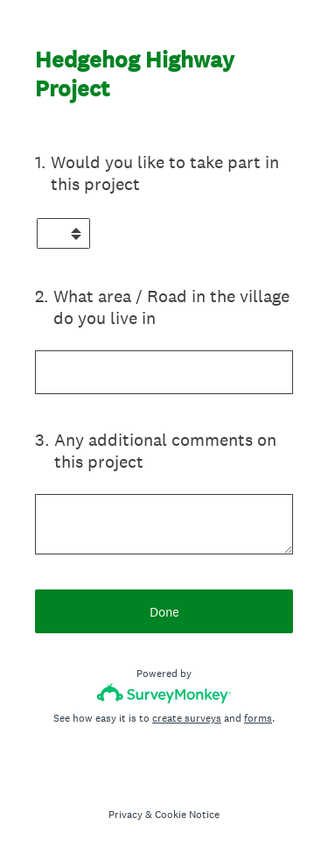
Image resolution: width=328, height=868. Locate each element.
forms (258, 718)
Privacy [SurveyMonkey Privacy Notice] (126, 815)
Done (164, 612)
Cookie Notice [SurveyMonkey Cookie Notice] (187, 815)
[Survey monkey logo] (164, 693)
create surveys (187, 718)
